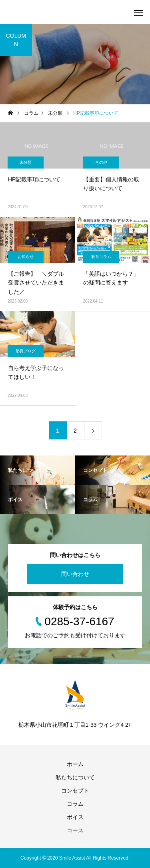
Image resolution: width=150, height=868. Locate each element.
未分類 (26, 162)
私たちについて (75, 777)
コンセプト (75, 791)
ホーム (75, 764)
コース (75, 830)
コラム (75, 804)
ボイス (75, 817)
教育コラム (101, 257)
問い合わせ (75, 574)
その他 (101, 162)
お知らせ (26, 257)
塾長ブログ (26, 351)
